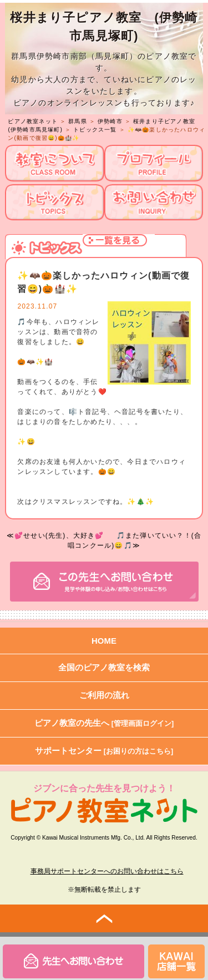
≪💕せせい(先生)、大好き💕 (55, 536)
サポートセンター (104, 751)
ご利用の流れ (104, 695)
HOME (104, 641)
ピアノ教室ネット (33, 121)
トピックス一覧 (95, 130)
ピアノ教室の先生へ (104, 723)
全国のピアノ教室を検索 (104, 667)
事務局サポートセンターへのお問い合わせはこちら (107, 871)
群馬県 (78, 121)
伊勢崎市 (110, 121)
